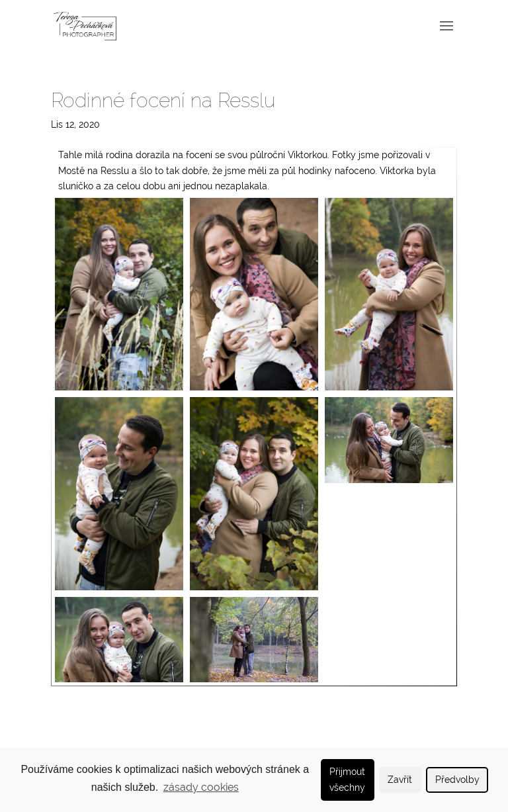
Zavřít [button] (400, 779)
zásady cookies (201, 787)
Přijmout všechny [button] (347, 779)
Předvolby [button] (457, 779)
